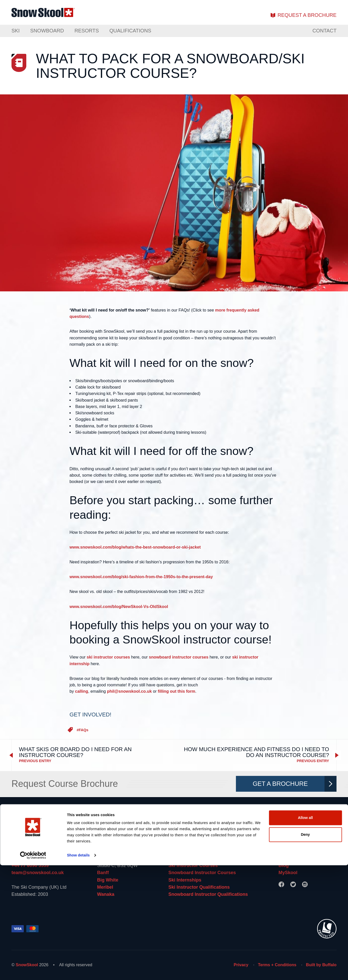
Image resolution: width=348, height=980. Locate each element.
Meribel (105, 887)
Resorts (87, 31)
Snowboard (47, 31)
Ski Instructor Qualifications (199, 887)
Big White (108, 880)
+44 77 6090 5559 (30, 865)
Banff (103, 873)
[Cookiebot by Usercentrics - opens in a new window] (33, 970)
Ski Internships (185, 880)
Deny (305, 949)
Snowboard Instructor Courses (202, 873)
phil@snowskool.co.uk (129, 691)
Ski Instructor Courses (193, 865)
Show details (78, 970)
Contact (325, 31)
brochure (307, 15)
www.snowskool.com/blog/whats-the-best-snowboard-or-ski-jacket (135, 547)
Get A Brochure (293, 784)
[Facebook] (281, 884)
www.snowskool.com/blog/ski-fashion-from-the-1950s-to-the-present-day (141, 577)
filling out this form (177, 691)
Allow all (305, 933)
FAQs (83, 730)
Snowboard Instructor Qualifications (208, 894)
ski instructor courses (108, 657)
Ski (16, 31)
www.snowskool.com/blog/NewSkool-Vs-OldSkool (119, 606)
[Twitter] (293, 884)
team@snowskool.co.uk (38, 873)
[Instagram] (305, 884)
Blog (284, 865)
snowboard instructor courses (179, 657)
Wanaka (106, 894)
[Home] (174, 822)
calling (82, 691)
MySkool (288, 873)
